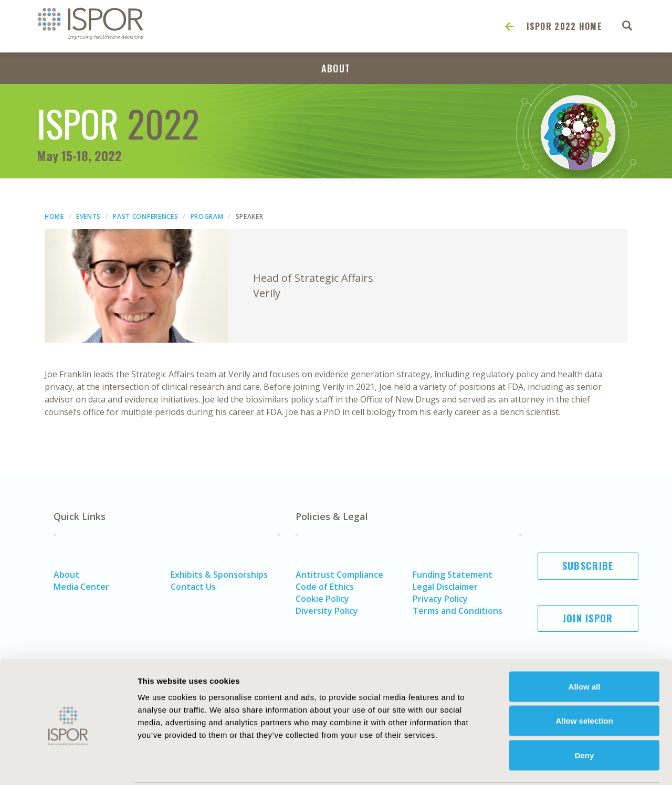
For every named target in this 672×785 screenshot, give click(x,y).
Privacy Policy (440, 599)
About (336, 68)
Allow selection (584, 682)
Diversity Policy (327, 611)
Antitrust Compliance (339, 575)
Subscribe (588, 566)
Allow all (585, 647)
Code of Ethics (325, 587)
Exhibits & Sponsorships (219, 575)
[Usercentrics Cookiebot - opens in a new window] (68, 765)
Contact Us (193, 587)
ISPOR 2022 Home (565, 26)
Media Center (81, 587)
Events (88, 216)
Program (207, 216)
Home (54, 216)
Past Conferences (145, 216)
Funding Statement (453, 575)
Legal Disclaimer (445, 587)
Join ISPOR (588, 618)
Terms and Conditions (458, 611)
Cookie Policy (322, 599)
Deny (585, 716)
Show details (580, 764)
